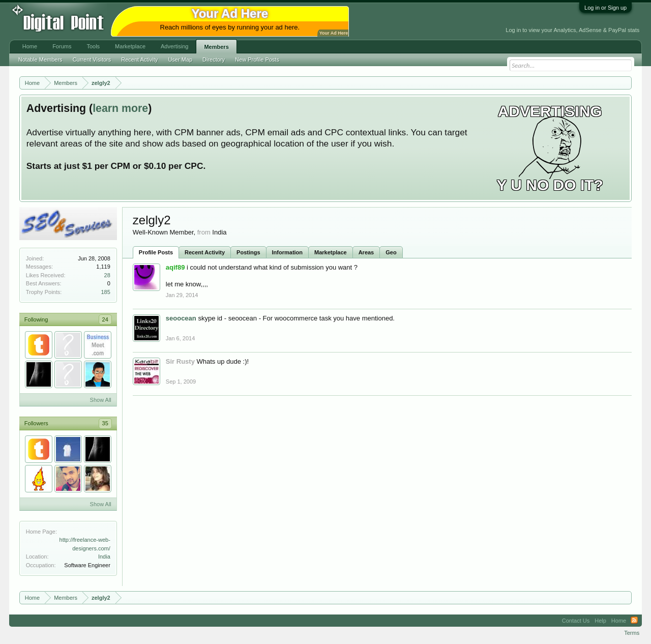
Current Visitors (92, 60)
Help (600, 621)
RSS (634, 621)
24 (105, 319)
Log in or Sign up (605, 8)
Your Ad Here (334, 33)
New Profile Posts (257, 60)
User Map (180, 60)
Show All (101, 400)
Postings (248, 252)
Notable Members (40, 60)
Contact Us (576, 621)
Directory (214, 60)
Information (288, 252)
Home (30, 46)
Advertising (174, 46)
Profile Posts (156, 252)
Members (216, 47)
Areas (366, 252)
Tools (93, 46)
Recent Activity (205, 252)
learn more (120, 108)
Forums (62, 46)
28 (107, 275)
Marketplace (331, 252)
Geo (391, 252)
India (104, 557)
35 (105, 423)
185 (105, 292)
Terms (632, 633)
